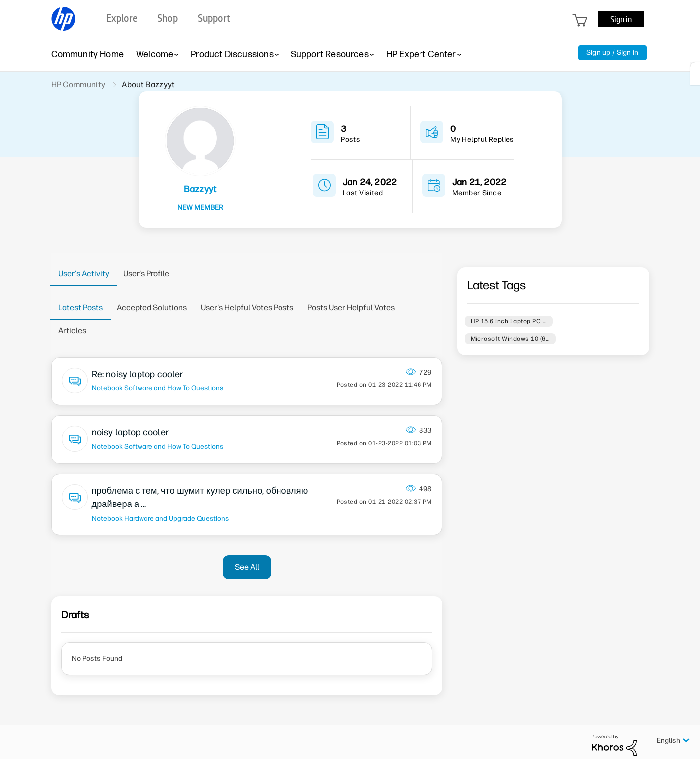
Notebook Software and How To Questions (157, 388)
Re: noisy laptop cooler (138, 374)
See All (247, 567)
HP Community (78, 84)
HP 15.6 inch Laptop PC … (509, 321)
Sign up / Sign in (613, 53)
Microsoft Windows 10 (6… (510, 339)
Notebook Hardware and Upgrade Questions (160, 518)
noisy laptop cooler (131, 432)
